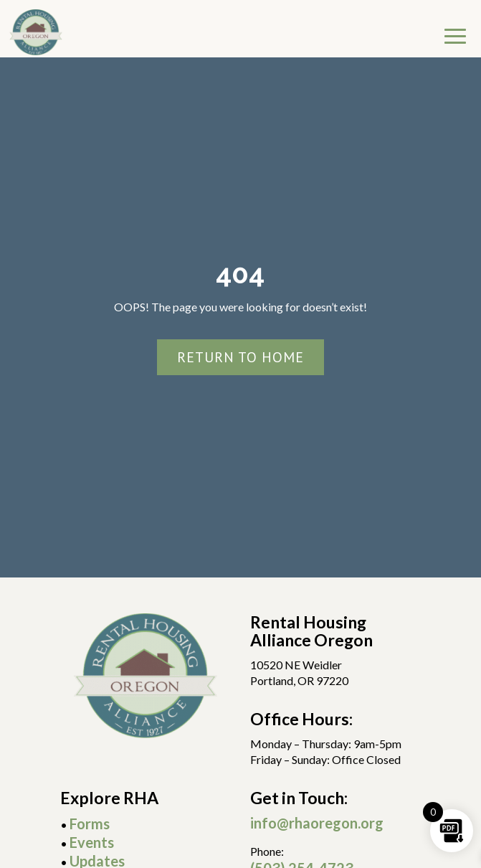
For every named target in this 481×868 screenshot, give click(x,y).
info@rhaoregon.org (317, 823)
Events (92, 842)
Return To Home (240, 357)
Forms (90, 824)
